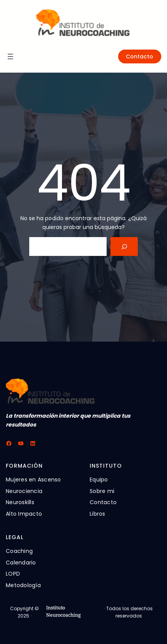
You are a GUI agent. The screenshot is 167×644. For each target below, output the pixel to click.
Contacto (139, 56)
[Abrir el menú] (10, 56)
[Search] (124, 246)
